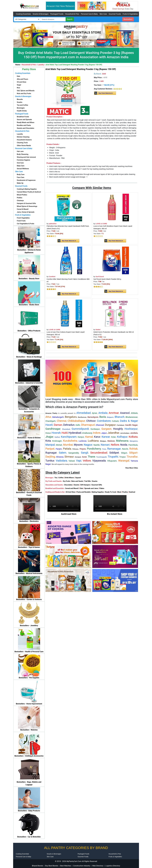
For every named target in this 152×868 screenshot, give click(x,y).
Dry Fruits (67, 481)
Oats (81, 488)
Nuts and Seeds (77, 481)
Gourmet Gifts (97, 485)
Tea (56, 478)
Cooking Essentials (23, 14)
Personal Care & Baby (89, 14)
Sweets (76, 485)
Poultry (125, 492)
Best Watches (66, 866)
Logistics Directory (113, 866)
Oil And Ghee (70, 492)
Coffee (61, 478)
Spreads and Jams (91, 488)
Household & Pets (72, 14)
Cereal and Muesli (72, 488)
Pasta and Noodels (84, 492)
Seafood (132, 492)
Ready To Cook (110, 492)
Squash (78, 478)
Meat (119, 492)
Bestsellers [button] (128, 19)
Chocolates (68, 485)
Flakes (102, 488)
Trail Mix (87, 481)
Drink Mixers (69, 478)
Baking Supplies (98, 492)
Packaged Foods (57, 14)
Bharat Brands (37, 866)
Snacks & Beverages (41, 14)
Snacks (95, 481)
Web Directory (98, 866)
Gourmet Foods (115, 14)
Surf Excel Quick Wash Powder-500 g (107, 279)
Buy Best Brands (52, 866)
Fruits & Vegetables (130, 14)
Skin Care (103, 14)
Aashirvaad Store (69, 514)
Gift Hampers (85, 485)
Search (70, 19)
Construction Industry (82, 866)
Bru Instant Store (115, 514)
